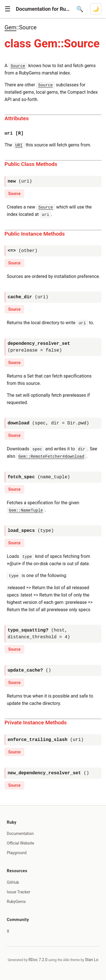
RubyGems (16, 902)
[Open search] (80, 9)
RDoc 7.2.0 (38, 960)
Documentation (20, 834)
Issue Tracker (19, 892)
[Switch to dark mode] (96, 9)
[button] (8, 9)
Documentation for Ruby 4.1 (43, 9)
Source (14, 194)
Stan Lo (92, 960)
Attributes (17, 118)
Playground (17, 853)
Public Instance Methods (35, 234)
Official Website (20, 843)
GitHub (13, 882)
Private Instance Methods (36, 723)
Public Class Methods (31, 164)
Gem (10, 27)
